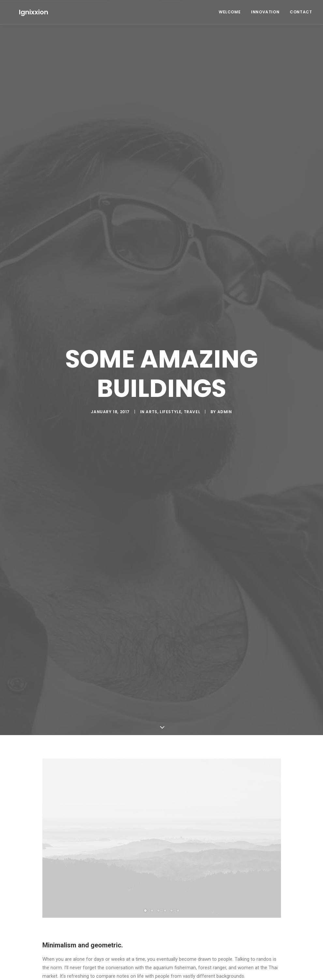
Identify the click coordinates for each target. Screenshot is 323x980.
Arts (151, 407)
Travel (192, 407)
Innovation (265, 12)
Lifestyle (170, 407)
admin (225, 407)
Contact (301, 12)
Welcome (230, 12)
